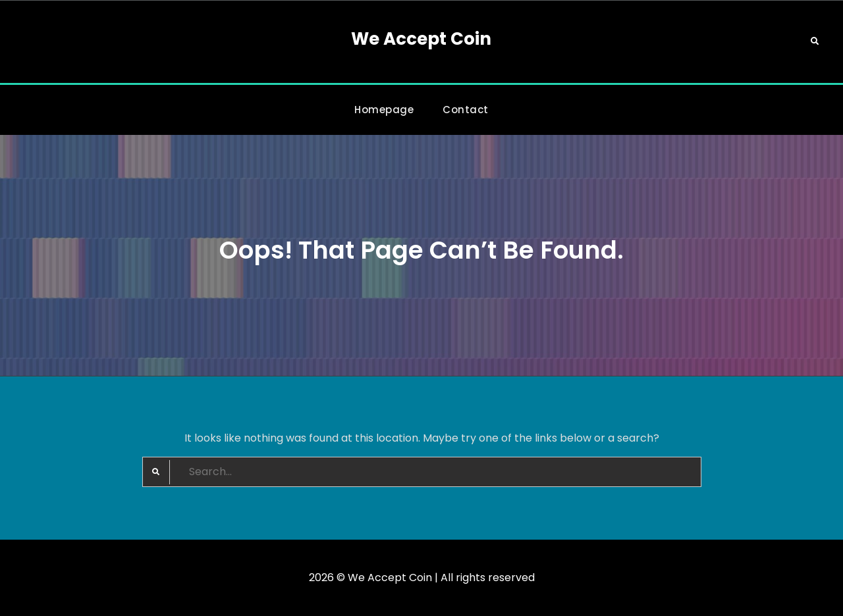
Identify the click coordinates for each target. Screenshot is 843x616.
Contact (466, 110)
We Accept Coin (421, 39)
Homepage (384, 110)
